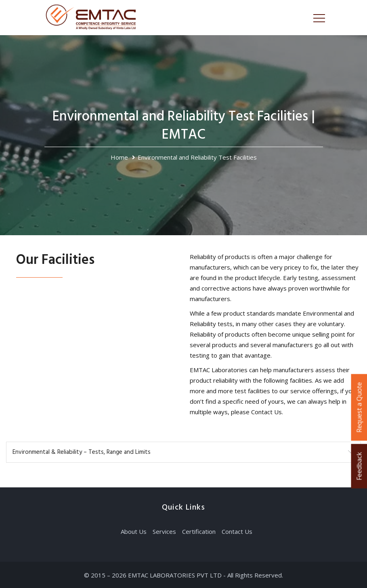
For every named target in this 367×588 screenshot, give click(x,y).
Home (119, 157)
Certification (199, 531)
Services (164, 531)
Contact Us (237, 531)
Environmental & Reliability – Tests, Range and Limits (82, 452)
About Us (134, 531)
